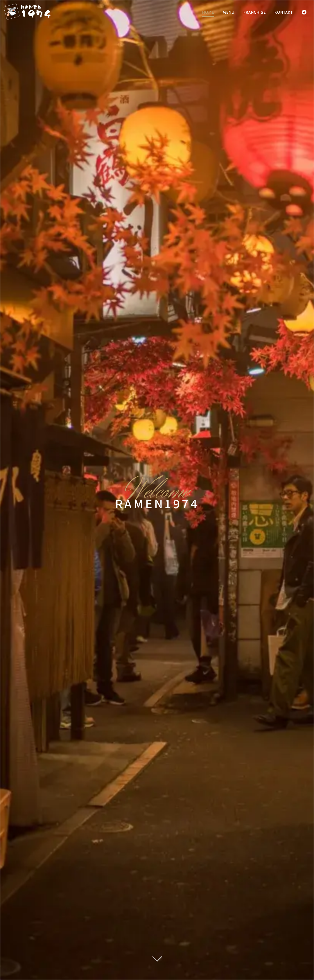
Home (208, 12)
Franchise (255, 12)
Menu (229, 12)
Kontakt (284, 12)
